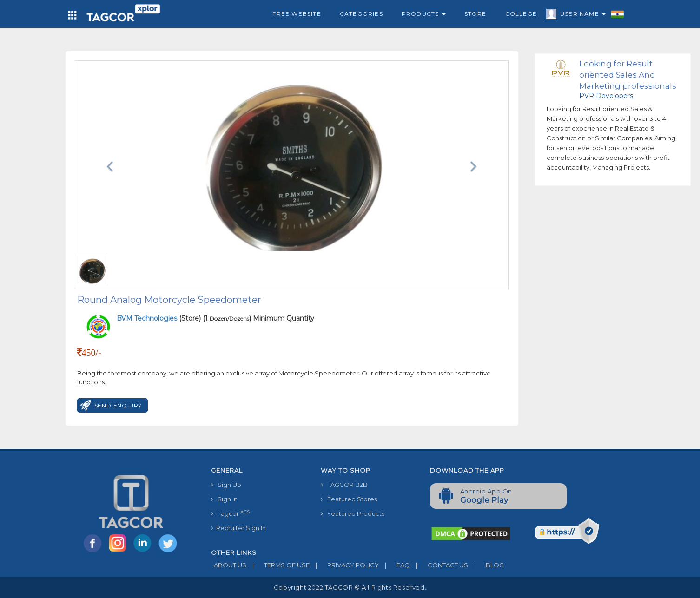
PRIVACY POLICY (344, 565)
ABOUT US (229, 565)
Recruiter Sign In (238, 528)
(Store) (159, 318)
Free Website (297, 14)
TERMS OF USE (278, 565)
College (521, 14)
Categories (361, 14)
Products (424, 14)
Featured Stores (349, 499)
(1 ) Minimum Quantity (258, 318)
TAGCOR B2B (344, 485)
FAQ (394, 565)
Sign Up (226, 485)
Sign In (224, 499)
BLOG (486, 565)
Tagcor (230, 513)
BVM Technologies (148, 318)
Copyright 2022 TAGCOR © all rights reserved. (350, 587)
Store (475, 14)
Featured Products (353, 513)
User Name (581, 15)
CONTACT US (439, 565)
